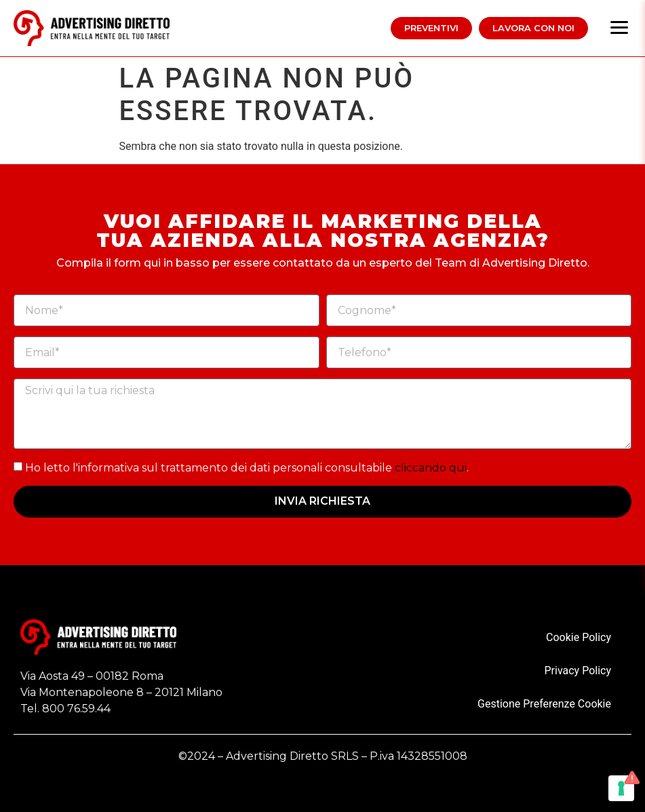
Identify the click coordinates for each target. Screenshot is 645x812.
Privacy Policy (578, 671)
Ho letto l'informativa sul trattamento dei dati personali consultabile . (247, 468)
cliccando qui (431, 468)
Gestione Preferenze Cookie (544, 704)
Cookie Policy (579, 637)
